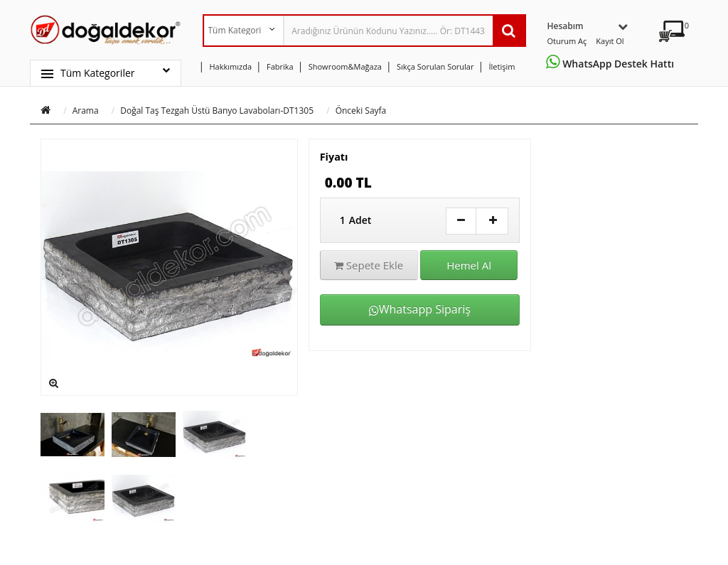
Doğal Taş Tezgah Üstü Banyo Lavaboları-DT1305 (217, 111)
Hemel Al (469, 265)
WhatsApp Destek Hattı (613, 64)
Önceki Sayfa (361, 111)
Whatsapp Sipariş (420, 309)
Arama (86, 111)
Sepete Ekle (369, 265)
